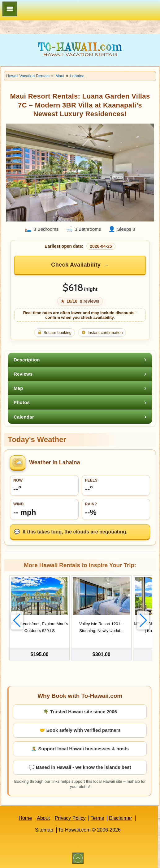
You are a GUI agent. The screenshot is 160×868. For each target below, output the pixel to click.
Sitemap (44, 830)
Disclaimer (121, 818)
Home (25, 818)
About (43, 818)
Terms (97, 818)
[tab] (80, 360)
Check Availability (76, 265)
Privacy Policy (70, 818)
